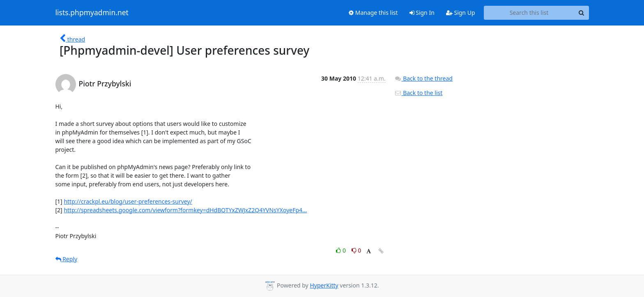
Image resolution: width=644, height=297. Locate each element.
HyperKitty (324, 285)
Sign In (422, 13)
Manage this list (373, 13)
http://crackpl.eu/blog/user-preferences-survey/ (128, 201)
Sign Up (461, 13)
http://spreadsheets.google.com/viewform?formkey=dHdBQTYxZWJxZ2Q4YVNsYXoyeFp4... (185, 210)
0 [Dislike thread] (356, 250)
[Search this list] (529, 13)
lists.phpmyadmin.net (92, 13)
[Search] (582, 13)
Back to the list (419, 93)
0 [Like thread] (342, 250)
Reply (67, 259)
